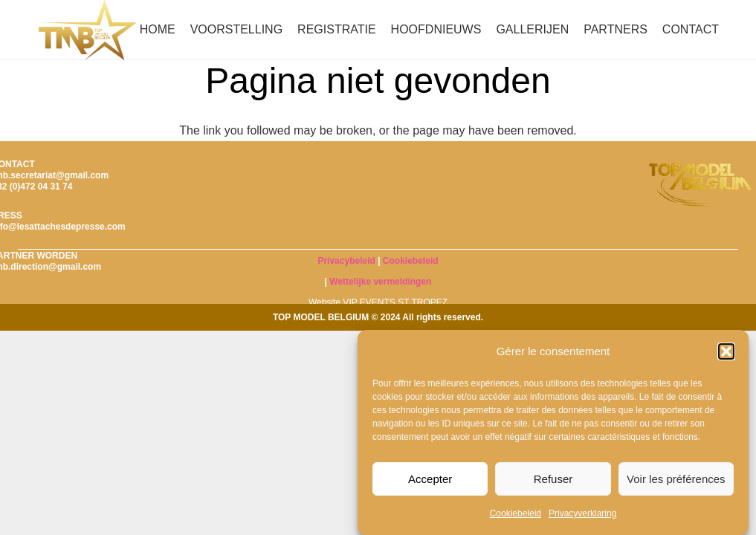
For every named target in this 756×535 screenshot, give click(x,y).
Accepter (430, 479)
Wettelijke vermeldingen (380, 282)
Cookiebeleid (516, 513)
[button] (726, 351)
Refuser (553, 479)
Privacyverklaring (582, 513)
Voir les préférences (676, 479)
